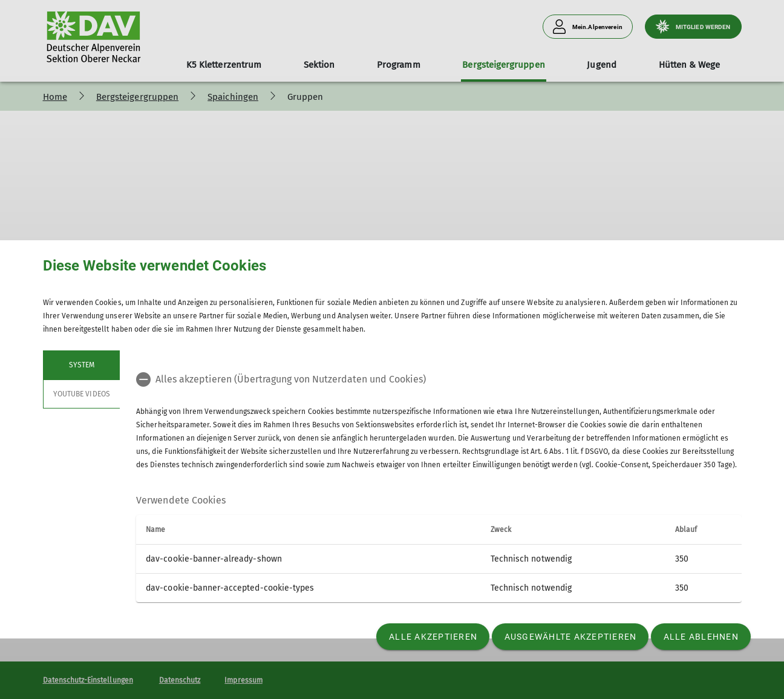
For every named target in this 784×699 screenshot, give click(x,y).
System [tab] (81, 365)
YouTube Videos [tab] (82, 394)
